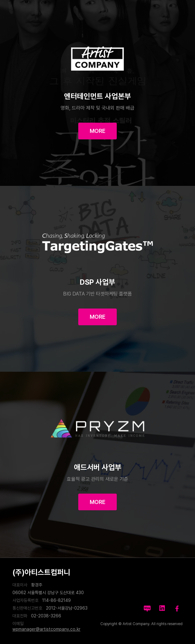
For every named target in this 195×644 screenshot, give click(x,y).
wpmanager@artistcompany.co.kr (46, 629)
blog (147, 608)
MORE (98, 131)
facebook (177, 608)
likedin (162, 608)
